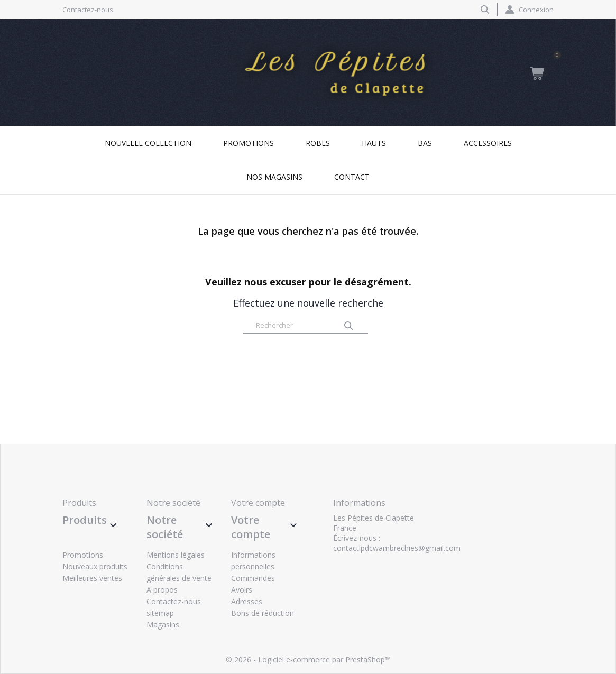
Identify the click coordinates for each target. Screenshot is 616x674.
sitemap (160, 613)
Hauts (374, 143)
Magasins (163, 625)
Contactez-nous (88, 10)
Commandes (253, 578)
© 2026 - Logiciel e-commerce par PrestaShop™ (308, 659)
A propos (162, 590)
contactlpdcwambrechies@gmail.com (397, 548)
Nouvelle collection (148, 143)
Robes (318, 143)
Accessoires (488, 143)
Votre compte (258, 503)
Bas (425, 143)
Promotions (249, 143)
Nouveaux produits (95, 566)
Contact (352, 177)
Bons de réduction (263, 613)
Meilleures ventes (92, 578)
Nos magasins (274, 177)
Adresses (247, 601)
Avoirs (242, 590)
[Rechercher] (306, 326)
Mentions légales (176, 555)
